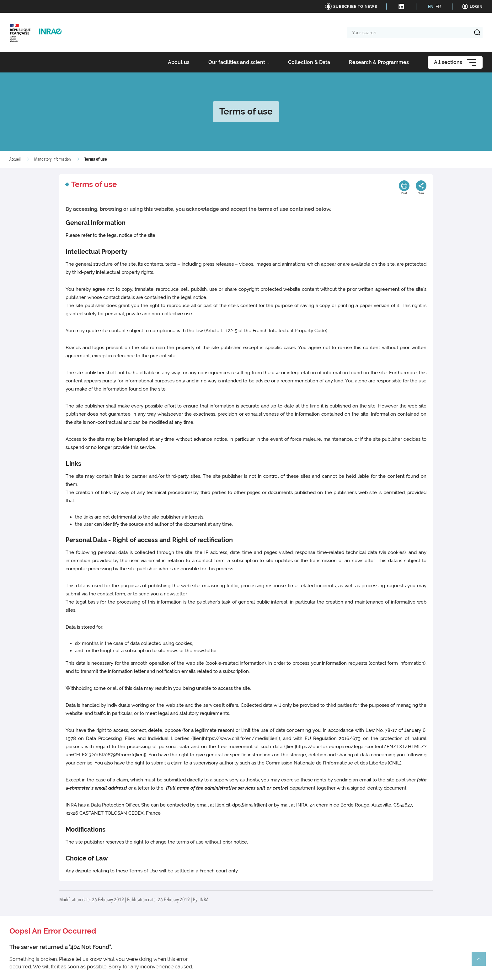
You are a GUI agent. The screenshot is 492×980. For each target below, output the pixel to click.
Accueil (15, 159)
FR (438, 7)
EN (431, 7)
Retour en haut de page (481, 961)
